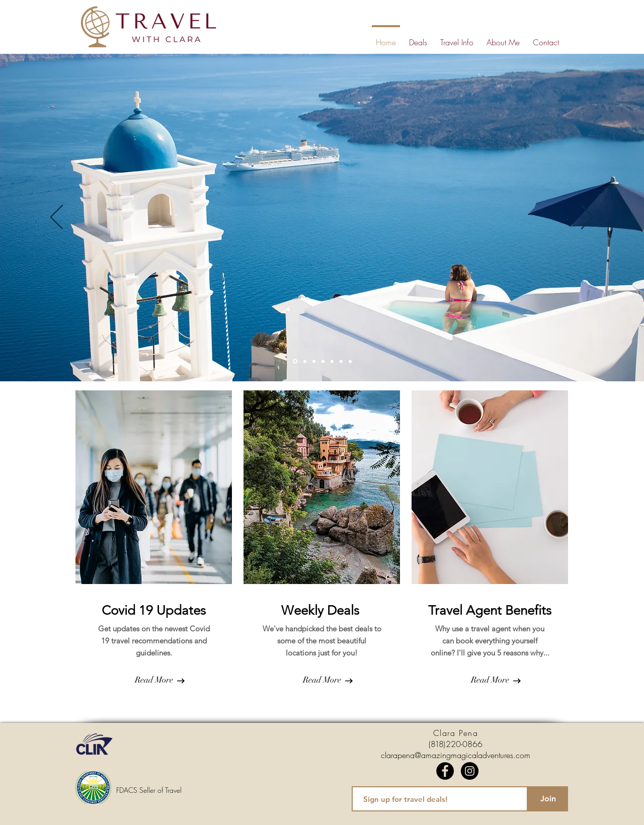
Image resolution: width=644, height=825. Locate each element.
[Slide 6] (341, 361)
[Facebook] (445, 771)
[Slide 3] (314, 361)
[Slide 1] (295, 361)
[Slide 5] (332, 361)
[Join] (548, 799)
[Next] (587, 218)
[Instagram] (470, 771)
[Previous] (57, 218)
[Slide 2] (305, 361)
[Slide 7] (350, 361)
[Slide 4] (323, 361)
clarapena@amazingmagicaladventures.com (456, 755)
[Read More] (154, 680)
